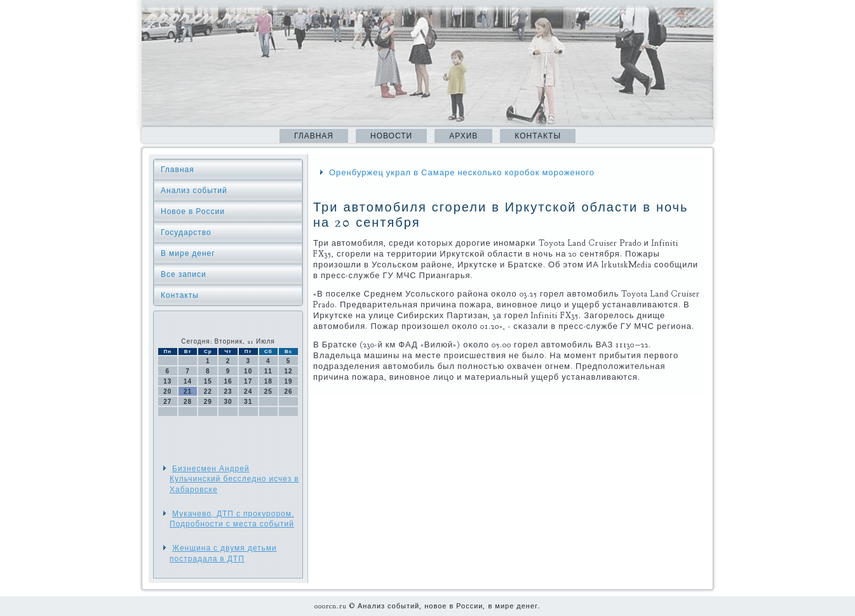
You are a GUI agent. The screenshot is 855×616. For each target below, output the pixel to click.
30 (228, 402)
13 (167, 381)
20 (167, 392)
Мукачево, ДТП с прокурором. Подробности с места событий (232, 519)
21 (188, 392)
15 (208, 381)
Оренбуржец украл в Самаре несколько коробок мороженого (462, 173)
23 (228, 392)
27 (167, 402)
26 (289, 392)
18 (268, 381)
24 (248, 392)
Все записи (184, 274)
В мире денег (188, 253)
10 (248, 371)
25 (268, 392)
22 (208, 392)
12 (289, 371)
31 (248, 402)
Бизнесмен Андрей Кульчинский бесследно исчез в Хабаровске (234, 479)
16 (228, 381)
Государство (186, 232)
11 (268, 371)
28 (188, 402)
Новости (391, 136)
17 (248, 381)
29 (208, 402)
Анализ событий (194, 191)
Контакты (538, 136)
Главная (314, 136)
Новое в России (193, 211)
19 (289, 381)
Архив (463, 136)
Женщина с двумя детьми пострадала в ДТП (223, 553)
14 (188, 381)
